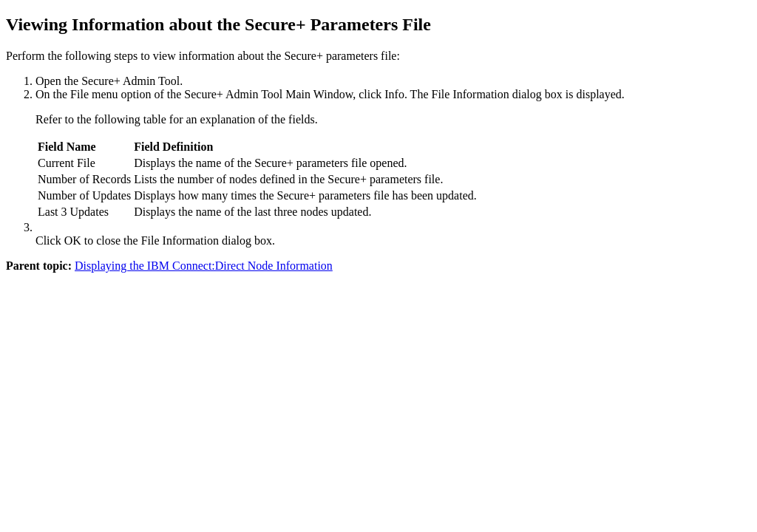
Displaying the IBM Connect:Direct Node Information (204, 266)
